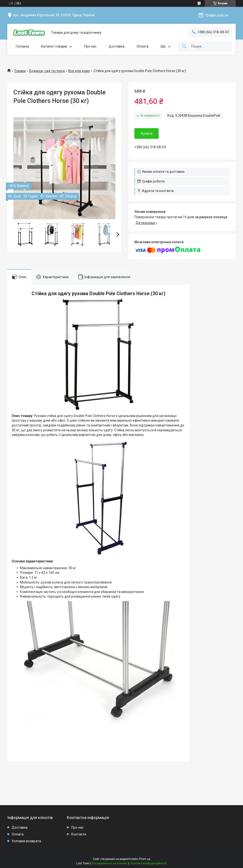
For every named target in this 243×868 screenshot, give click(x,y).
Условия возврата (26, 841)
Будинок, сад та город (47, 71)
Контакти (79, 834)
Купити (147, 134)
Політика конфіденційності (148, 863)
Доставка (117, 46)
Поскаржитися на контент (110, 863)
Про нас (90, 46)
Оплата (143, 46)
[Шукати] (184, 46)
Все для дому (79, 71)
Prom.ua (145, 859)
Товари (20, 71)
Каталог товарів (54, 46)
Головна (22, 46)
